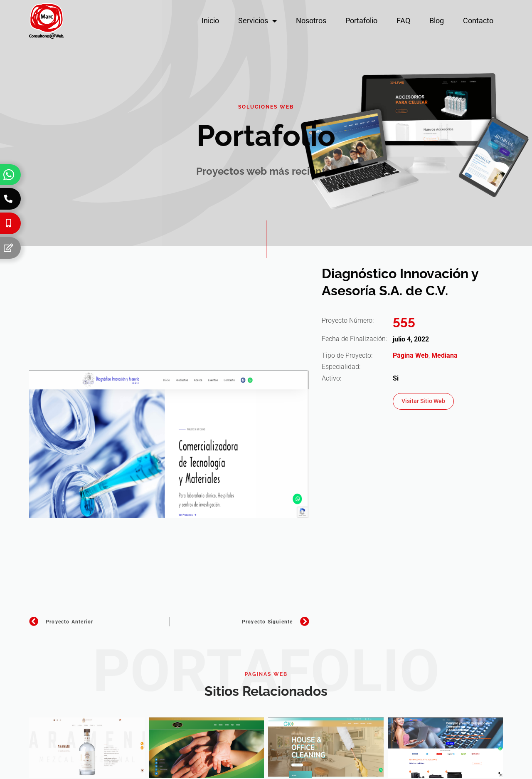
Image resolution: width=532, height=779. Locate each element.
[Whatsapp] (9, 175)
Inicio (210, 21)
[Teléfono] (8, 199)
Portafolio (361, 21)
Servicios (257, 21)
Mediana (445, 355)
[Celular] (8, 223)
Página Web (411, 355)
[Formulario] (8, 248)
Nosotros (311, 21)
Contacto (478, 21)
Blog (437, 21)
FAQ (403, 21)
